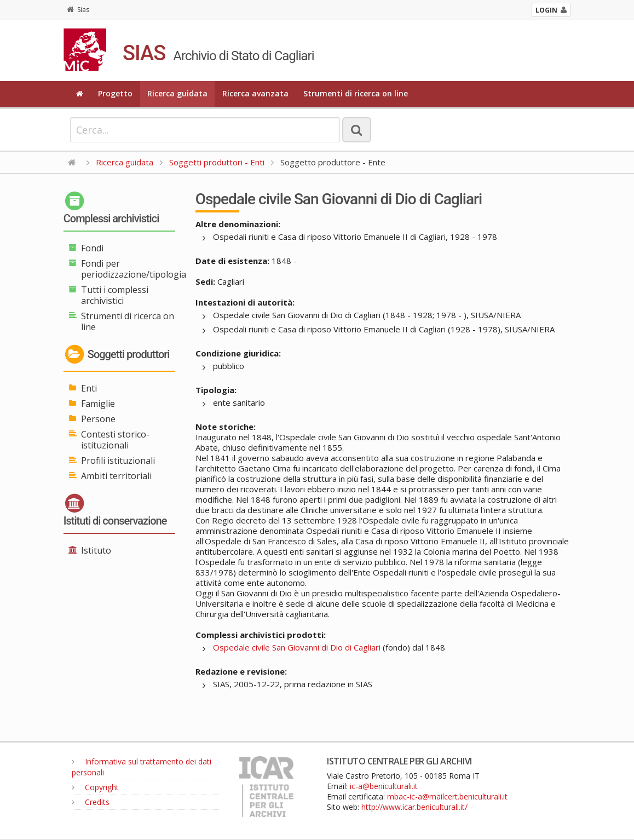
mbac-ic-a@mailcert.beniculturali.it (447, 796)
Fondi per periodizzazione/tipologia (134, 269)
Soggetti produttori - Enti (217, 162)
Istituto (96, 550)
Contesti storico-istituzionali (115, 440)
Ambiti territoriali (116, 476)
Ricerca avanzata (255, 93)
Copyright (95, 787)
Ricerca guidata (177, 93)
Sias (78, 10)
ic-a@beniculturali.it (384, 786)
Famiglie (98, 404)
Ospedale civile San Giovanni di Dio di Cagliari (297, 647)
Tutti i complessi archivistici (115, 295)
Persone (98, 419)
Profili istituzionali (118, 461)
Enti (89, 388)
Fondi (92, 248)
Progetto (115, 93)
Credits (91, 802)
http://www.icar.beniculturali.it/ (414, 807)
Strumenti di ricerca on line (356, 93)
